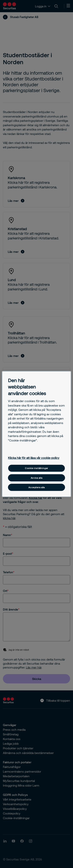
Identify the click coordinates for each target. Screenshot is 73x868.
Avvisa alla (36, 478)
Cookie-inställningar (36, 468)
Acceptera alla (37, 487)
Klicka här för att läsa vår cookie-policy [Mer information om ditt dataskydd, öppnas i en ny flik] (34, 458)
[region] (36, 434)
